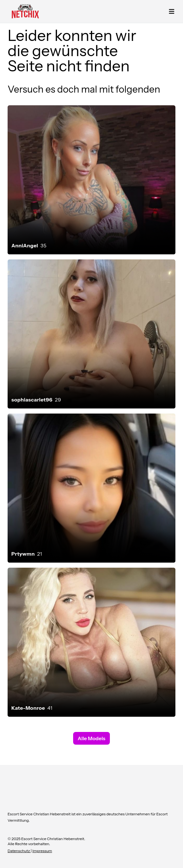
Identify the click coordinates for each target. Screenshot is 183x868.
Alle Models (91, 738)
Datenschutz (19, 851)
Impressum (42, 851)
